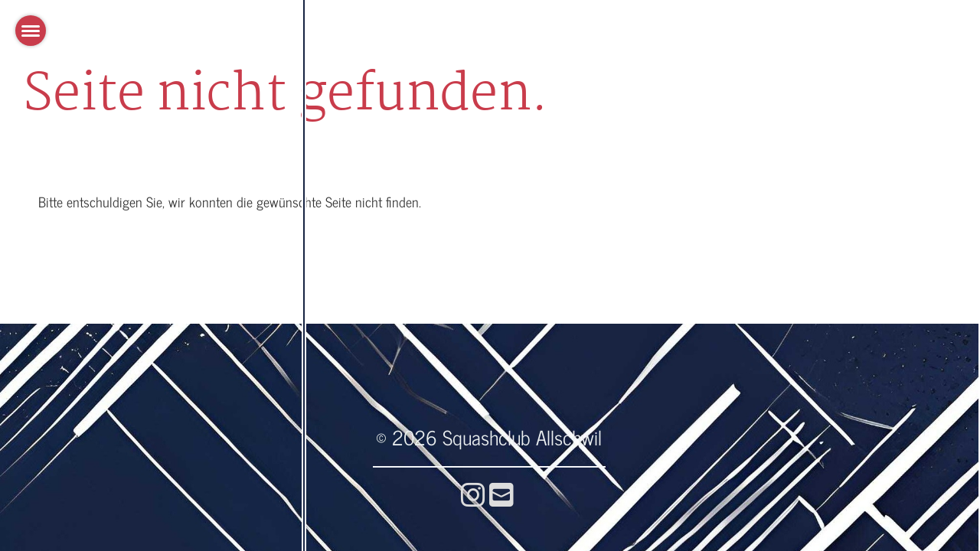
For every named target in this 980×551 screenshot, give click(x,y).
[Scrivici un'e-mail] (501, 493)
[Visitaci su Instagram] (473, 493)
